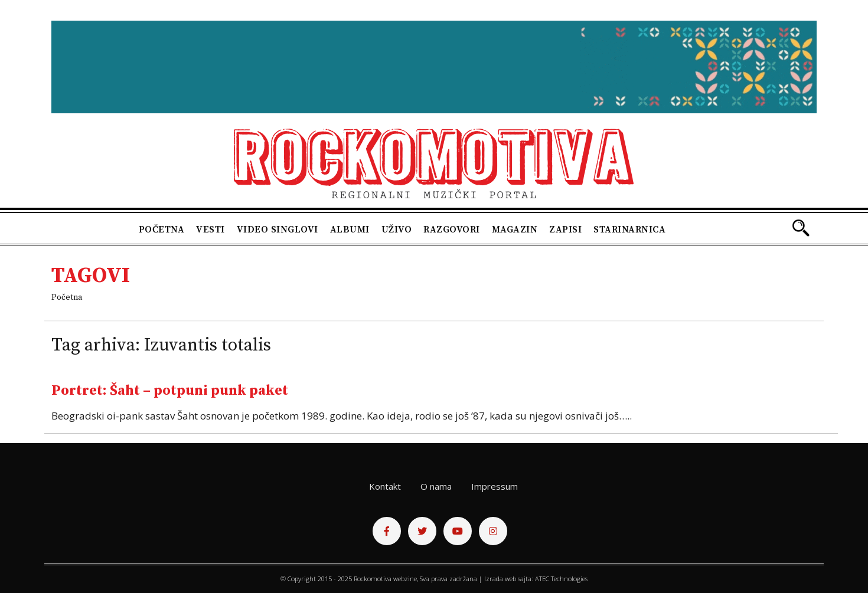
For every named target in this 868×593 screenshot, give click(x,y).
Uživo (397, 230)
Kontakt (385, 486)
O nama (436, 486)
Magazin (515, 230)
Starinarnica (629, 230)
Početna (162, 230)
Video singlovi (278, 230)
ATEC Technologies (561, 579)
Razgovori (452, 230)
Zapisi (565, 230)
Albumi (350, 230)
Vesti (211, 230)
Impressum (495, 486)
